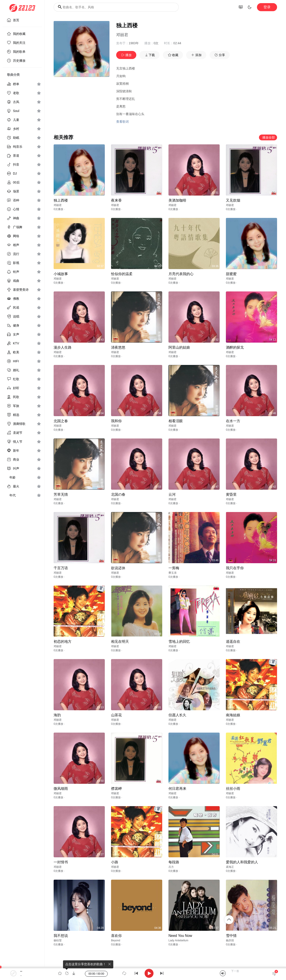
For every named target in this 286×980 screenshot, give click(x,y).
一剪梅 (174, 568)
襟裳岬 (116, 789)
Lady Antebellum (178, 940)
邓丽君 (122, 35)
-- (21, 971)
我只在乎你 (235, 568)
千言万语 (61, 568)
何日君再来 (177, 789)
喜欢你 (116, 936)
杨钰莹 (58, 940)
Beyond (116, 940)
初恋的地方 (63, 642)
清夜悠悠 (118, 347)
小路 (115, 862)
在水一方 (233, 421)
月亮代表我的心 (181, 274)
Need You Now (180, 936)
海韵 (57, 715)
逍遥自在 (233, 642)
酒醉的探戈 (235, 347)
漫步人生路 (63, 347)
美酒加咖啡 (177, 200)
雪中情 (231, 936)
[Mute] (223, 973)
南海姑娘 (233, 715)
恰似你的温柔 (122, 274)
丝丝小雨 (233, 789)
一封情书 (61, 862)
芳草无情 (61, 494)
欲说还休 (118, 568)
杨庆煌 (230, 940)
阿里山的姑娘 (179, 347)
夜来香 (116, 200)
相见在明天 (120, 642)
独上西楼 (61, 200)
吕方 (171, 867)
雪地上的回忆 (179, 642)
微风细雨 (61, 789)
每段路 (174, 862)
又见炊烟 (233, 200)
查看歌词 (122, 122)
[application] (143, 973)
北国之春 (61, 421)
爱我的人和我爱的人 (242, 862)
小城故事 (61, 274)
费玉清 (172, 573)
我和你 (116, 421)
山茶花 (116, 715)
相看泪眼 (176, 421)
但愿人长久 (177, 715)
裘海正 (230, 867)
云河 (172, 494)
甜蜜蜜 (231, 274)
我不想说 (61, 936)
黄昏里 (231, 494)
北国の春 (118, 494)
